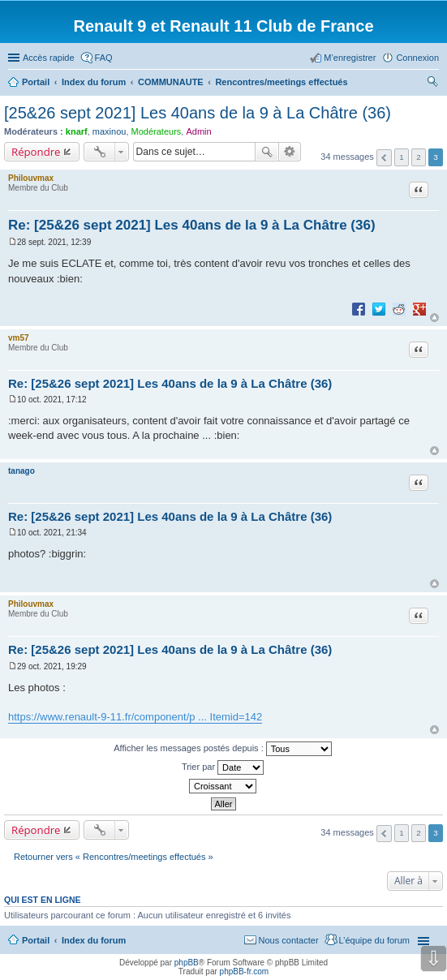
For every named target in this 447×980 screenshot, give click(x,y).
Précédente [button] (384, 158)
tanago (21, 471)
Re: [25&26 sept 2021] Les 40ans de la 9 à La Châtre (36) (192, 225)
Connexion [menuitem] (417, 58)
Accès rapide (49, 58)
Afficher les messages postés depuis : (223, 749)
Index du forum (94, 940)
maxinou (110, 131)
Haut (434, 318)
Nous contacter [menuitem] (289, 940)
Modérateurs (157, 131)
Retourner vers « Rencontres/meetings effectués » (114, 857)
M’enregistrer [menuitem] (350, 58)
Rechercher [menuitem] (432, 84)
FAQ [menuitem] (104, 58)
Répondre (36, 152)
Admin (198, 131)
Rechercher (267, 152)
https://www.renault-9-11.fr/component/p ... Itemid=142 (135, 717)
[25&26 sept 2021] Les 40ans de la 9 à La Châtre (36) (198, 113)
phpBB (187, 963)
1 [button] (402, 157)
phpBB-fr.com (245, 971)
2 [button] (419, 157)
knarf (77, 131)
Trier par (223, 767)
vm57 (19, 338)
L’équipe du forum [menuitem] (374, 940)
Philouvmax (31, 178)
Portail (36, 82)
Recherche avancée (290, 152)
